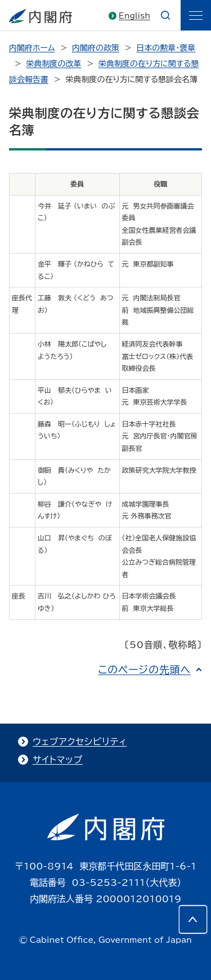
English (134, 16)
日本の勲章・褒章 (166, 48)
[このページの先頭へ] (193, 919)
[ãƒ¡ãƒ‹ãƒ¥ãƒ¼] (196, 15)
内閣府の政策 (96, 48)
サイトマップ (58, 760)
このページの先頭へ (144, 669)
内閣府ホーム (32, 48)
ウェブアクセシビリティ (80, 742)
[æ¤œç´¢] (165, 15)
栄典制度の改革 (53, 64)
